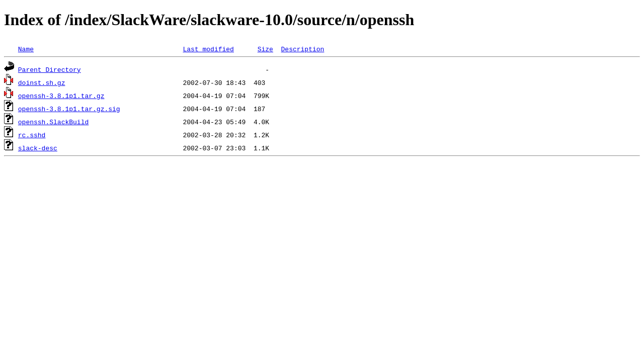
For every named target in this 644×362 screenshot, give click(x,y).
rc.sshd (32, 135)
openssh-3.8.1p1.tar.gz (61, 96)
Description (302, 49)
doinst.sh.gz (42, 82)
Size (265, 49)
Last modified (208, 49)
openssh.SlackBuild (53, 122)
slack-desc (38, 148)
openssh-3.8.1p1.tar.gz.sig (69, 109)
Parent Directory (50, 69)
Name (26, 49)
